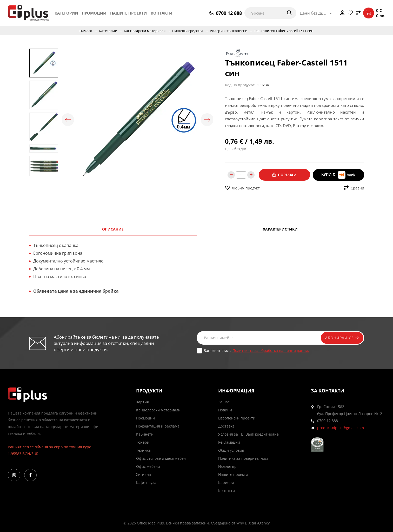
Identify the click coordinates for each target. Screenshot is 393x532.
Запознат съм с (257, 350)
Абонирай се (341, 338)
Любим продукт (242, 188)
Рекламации (229, 442)
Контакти (161, 13)
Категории (66, 13)
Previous (68, 120)
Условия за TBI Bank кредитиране (248, 434)
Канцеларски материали (145, 31)
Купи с (338, 175)
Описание (113, 229)
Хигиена (144, 474)
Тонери (143, 442)
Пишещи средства (188, 31)
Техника (143, 450)
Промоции (94, 13)
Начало (85, 31)
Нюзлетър (227, 466)
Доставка (226, 426)
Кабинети (145, 434)
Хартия (142, 402)
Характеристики (280, 229)
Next (207, 120)
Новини (225, 410)
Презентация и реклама (158, 426)
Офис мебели (148, 466)
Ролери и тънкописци (229, 31)
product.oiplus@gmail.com (341, 428)
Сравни (354, 188)
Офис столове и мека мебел (161, 458)
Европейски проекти (237, 418)
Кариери (226, 482)
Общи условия (231, 450)
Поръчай (284, 175)
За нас (224, 402)
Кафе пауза (146, 482)
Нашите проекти (128, 13)
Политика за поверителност (243, 458)
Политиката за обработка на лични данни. (271, 350)
